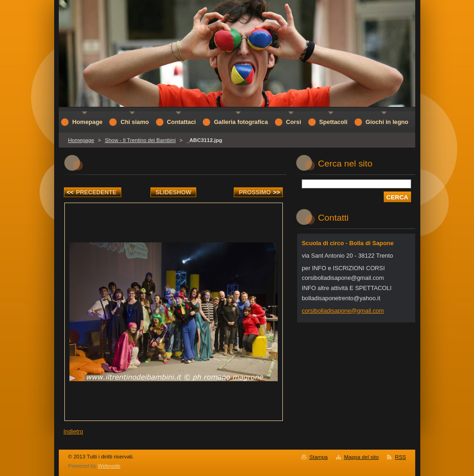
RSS (400, 457)
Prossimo (259, 192)
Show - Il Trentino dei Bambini (140, 140)
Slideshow (174, 192)
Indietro (73, 431)
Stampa (318, 457)
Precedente (91, 192)
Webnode (109, 466)
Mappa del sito (361, 457)
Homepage (81, 140)
